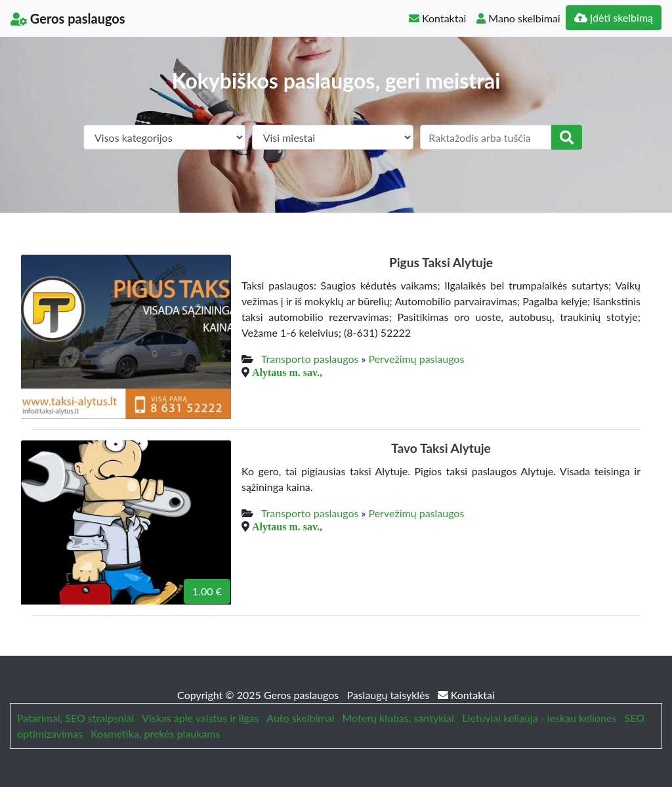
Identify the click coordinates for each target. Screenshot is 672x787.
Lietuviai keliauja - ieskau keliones (539, 718)
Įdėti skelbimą (614, 17)
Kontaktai (437, 18)
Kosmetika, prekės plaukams (155, 734)
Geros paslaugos (68, 18)
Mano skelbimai (518, 18)
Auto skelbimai (300, 718)
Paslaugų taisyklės (389, 695)
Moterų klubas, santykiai (398, 718)
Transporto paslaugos (310, 359)
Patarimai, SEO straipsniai (75, 718)
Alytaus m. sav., (287, 372)
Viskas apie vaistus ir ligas (200, 718)
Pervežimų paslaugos (416, 359)
